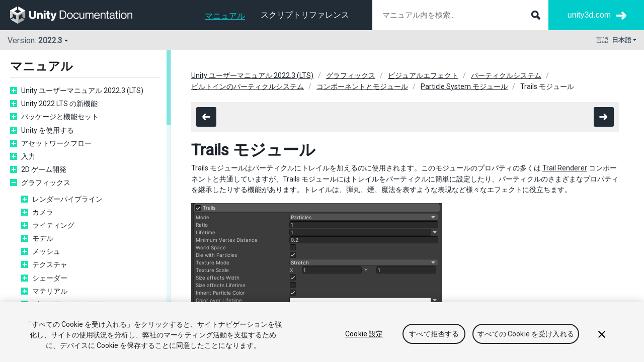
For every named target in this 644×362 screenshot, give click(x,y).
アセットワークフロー (56, 143)
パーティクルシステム (506, 75)
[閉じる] (602, 340)
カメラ (43, 212)
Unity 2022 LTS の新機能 (59, 104)
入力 (28, 156)
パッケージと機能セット (60, 117)
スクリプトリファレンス (305, 15)
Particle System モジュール (464, 86)
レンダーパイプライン (67, 199)
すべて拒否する (434, 340)
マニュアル (225, 16)
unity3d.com (589, 15)
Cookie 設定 (364, 340)
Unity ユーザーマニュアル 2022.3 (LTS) (82, 90)
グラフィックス (46, 183)
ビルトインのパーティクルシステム (248, 86)
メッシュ (46, 251)
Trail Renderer (565, 168)
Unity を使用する (48, 130)
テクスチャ (50, 264)
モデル (43, 238)
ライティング (53, 225)
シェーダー (50, 278)
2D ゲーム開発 (44, 169)
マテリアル (50, 291)
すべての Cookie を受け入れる (526, 340)
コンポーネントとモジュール (362, 86)
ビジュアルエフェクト (67, 304)
